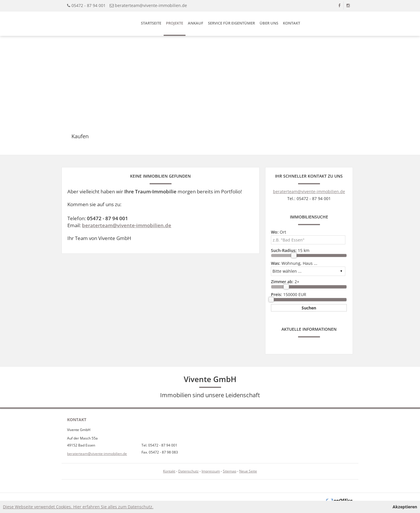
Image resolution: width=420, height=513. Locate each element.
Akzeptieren (405, 507)
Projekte (175, 23)
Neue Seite (248, 471)
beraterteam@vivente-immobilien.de (151, 5)
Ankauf (196, 23)
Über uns (269, 23)
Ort (279, 232)
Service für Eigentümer (231, 23)
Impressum (211, 471)
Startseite (151, 23)
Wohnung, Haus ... (294, 263)
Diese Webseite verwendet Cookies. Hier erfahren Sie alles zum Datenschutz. (78, 507)
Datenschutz (188, 471)
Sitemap (230, 471)
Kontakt (292, 23)
